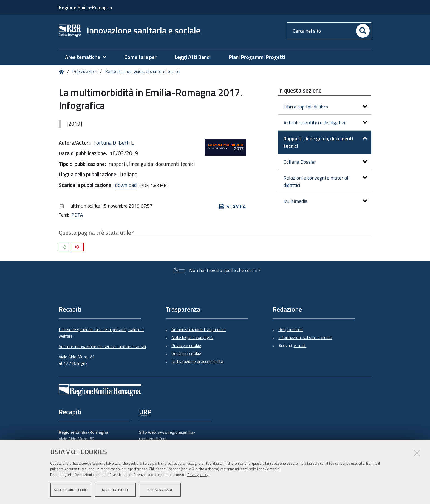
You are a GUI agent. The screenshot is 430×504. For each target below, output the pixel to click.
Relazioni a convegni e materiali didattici (325, 181)
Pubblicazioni (85, 71)
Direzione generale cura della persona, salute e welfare (101, 333)
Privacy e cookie (186, 345)
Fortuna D (105, 143)
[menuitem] (88, 57)
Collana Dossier (325, 162)
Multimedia (325, 201)
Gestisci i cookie (186, 353)
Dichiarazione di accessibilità (197, 361)
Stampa (232, 206)
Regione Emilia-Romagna (85, 7)
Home (62, 72)
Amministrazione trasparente (199, 329)
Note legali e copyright (192, 337)
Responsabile (291, 329)
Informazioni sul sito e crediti (305, 337)
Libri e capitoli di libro (325, 107)
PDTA (77, 215)
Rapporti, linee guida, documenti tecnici (143, 71)
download (126, 185)
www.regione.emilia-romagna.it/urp (167, 435)
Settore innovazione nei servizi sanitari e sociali (102, 346)
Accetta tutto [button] (116, 490)
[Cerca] (363, 31)
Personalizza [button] (160, 490)
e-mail (300, 345)
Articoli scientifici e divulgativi (325, 123)
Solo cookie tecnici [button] (71, 490)
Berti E (126, 143)
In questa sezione (300, 90)
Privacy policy (198, 475)
